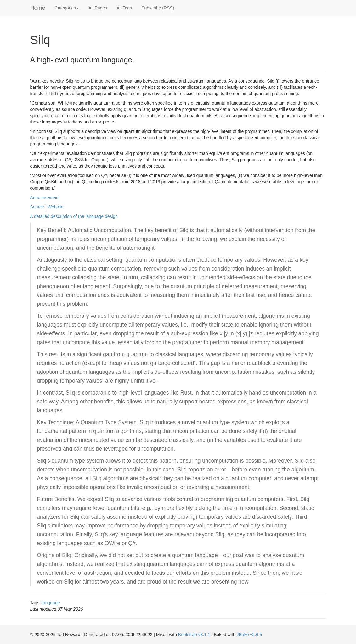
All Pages (98, 8)
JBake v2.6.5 (249, 635)
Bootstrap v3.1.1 (194, 635)
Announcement (45, 197)
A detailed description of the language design (74, 216)
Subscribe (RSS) (158, 8)
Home (38, 8)
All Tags (124, 8)
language (51, 603)
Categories (67, 8)
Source (37, 207)
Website (55, 207)
